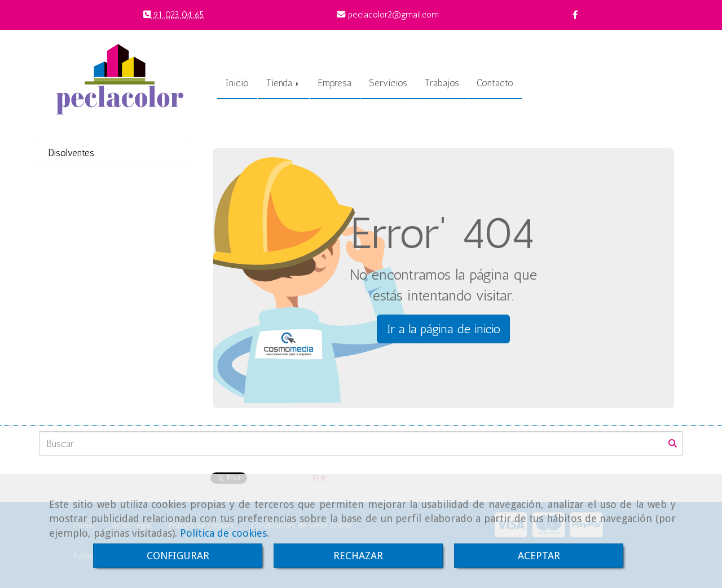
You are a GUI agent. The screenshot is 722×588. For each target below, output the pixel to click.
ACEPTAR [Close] (539, 556)
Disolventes (71, 153)
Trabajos (442, 83)
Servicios (388, 83)
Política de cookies (223, 533)
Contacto (495, 83)
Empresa (335, 83)
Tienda (283, 83)
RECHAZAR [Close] (358, 556)
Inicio (237, 83)
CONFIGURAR (178, 556)
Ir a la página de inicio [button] (443, 329)
